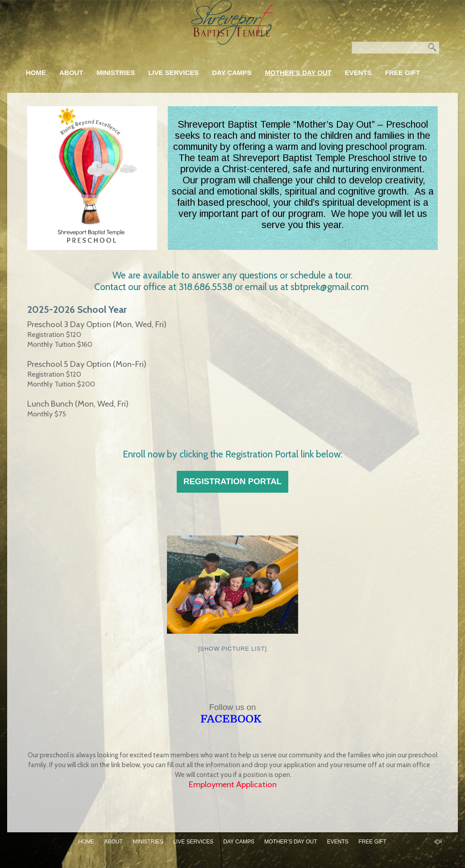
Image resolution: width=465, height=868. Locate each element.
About (71, 73)
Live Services (173, 73)
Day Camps (232, 73)
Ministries (116, 73)
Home (36, 73)
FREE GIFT (403, 73)
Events (358, 73)
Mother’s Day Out (298, 73)
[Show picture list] (232, 649)
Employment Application (233, 784)
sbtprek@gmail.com (331, 287)
